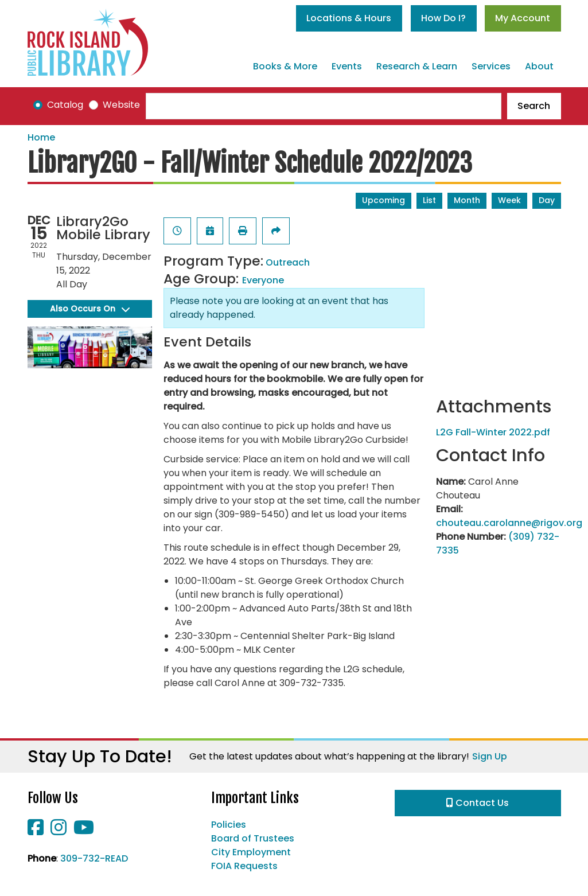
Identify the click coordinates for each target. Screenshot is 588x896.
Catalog (65, 105)
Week (509, 200)
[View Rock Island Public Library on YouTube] (84, 831)
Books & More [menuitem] (285, 66)
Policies (229, 825)
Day (547, 200)
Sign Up (490, 756)
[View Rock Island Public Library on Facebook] (37, 831)
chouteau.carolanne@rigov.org (509, 523)
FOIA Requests (244, 866)
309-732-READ (94, 858)
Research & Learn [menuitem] (417, 66)
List (429, 200)
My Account (523, 18)
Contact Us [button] (478, 803)
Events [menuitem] (347, 66)
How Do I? (443, 18)
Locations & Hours (349, 18)
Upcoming (383, 200)
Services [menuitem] (491, 66)
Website (121, 105)
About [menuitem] (539, 66)
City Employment (251, 852)
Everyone (263, 280)
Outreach (288, 262)
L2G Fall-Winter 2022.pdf (493, 432)
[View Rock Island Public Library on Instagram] (60, 831)
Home (41, 137)
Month (467, 200)
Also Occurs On (90, 309)
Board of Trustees (253, 838)
